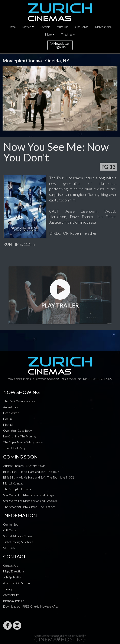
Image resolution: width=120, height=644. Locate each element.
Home (12, 27)
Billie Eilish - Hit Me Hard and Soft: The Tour (31, 472)
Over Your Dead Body (17, 431)
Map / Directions (14, 571)
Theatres (67, 34)
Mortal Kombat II (14, 483)
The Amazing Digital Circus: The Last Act (29, 507)
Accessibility (11, 595)
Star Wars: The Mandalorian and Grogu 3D (31, 501)
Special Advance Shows (18, 536)
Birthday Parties (14, 601)
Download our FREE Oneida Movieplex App (31, 606)
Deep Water (11, 413)
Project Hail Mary (14, 448)
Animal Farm (11, 407)
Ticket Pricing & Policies (18, 542)
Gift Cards (82, 27)
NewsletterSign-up (60, 45)
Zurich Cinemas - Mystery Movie (24, 466)
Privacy (8, 589)
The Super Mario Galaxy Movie (23, 442)
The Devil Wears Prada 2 (19, 401)
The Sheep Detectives (17, 489)
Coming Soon (12, 524)
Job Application (13, 577)
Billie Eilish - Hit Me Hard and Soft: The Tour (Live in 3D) (39, 477)
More (48, 34)
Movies (27, 27)
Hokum (8, 419)
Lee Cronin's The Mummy (20, 436)
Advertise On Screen (17, 583)
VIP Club (63, 27)
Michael (8, 425)
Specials (45, 27)
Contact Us (11, 566)
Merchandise (103, 27)
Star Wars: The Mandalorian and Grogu (28, 495)
